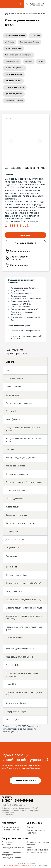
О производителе (10, 827)
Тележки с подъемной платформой (19, 55)
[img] (10, 4)
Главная (8, 13)
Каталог (14, 13)
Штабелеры (10, 42)
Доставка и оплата (36, 830)
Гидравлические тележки (15, 35)
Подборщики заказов (13, 81)
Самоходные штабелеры (30, 42)
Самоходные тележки (24, 13)
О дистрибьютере (10, 830)
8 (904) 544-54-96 (17, 801)
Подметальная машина (14, 100)
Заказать (26, 235)
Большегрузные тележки (15, 87)
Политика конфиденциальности (17, 865)
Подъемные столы (12, 61)
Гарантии (31, 833)
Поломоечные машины (14, 74)
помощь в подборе (25, 243)
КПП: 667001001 (8, 815)
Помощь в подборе (25, 780)
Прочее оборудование (14, 94)
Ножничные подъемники (14, 68)
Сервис (30, 827)
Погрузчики (35, 35)
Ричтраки (29, 61)
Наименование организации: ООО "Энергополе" (20, 811)
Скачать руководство (22, 251)
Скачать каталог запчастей (19, 258)
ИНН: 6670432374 (9, 813)
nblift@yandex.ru (13, 805)
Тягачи (41, 61)
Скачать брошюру (20, 265)
